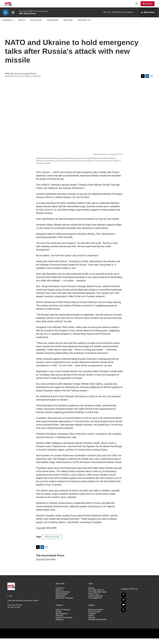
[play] (6, 18)
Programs (53, 26)
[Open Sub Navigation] (15, 26)
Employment (60, 601)
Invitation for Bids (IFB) (97, 625)
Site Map (92, 623)
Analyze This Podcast (64, 623)
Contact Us (60, 594)
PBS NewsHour (62, 619)
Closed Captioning (95, 601)
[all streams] (148, 18)
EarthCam (60, 625)
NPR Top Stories (52, 542)
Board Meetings (62, 600)
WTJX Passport (94, 617)
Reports (91, 594)
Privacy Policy (94, 600)
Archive (59, 617)
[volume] (13, 18)
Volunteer (92, 619)
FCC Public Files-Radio (97, 598)
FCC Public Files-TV (96, 596)
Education (36, 26)
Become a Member (96, 615)
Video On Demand (63, 615)
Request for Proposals (64, 603)
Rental (91, 621)
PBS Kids (68, 26)
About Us (59, 596)
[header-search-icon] (138, 7)
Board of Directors (63, 598)
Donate (150, 6)
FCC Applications (95, 603)
